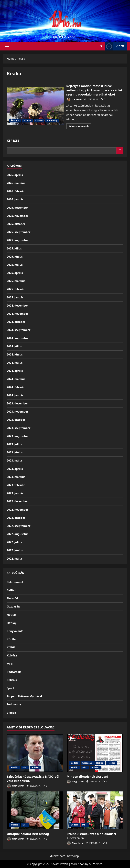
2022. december (17, 501)
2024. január (15, 395)
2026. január (15, 199)
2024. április (15, 371)
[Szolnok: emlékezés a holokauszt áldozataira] (95, 810)
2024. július (14, 346)
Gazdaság (13, 606)
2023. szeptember (19, 428)
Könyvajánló (15, 631)
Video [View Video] (114, 46)
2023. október (16, 420)
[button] (7, 46)
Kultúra (12, 655)
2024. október (16, 322)
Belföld (12, 590)
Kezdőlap (73, 856)
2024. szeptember (19, 330)
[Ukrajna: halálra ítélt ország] (35, 810)
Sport (10, 688)
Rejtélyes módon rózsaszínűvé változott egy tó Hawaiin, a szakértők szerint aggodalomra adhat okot (35, 106)
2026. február (16, 191)
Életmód (15, 121)
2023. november (17, 412)
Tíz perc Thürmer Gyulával (24, 696)
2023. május (15, 461)
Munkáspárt (57, 856)
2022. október (16, 518)
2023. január (15, 493)
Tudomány (52, 121)
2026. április (15, 175)
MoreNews (78, 864)
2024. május (15, 363)
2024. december (17, 306)
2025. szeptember (19, 232)
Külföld (39, 121)
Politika (12, 680)
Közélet (27, 121)
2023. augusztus (18, 436)
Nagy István (15, 786)
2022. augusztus (18, 534)
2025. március (16, 281)
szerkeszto (74, 100)
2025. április (15, 273)
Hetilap (12, 615)
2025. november (17, 216)
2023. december (17, 403)
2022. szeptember (19, 526)
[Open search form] (101, 46)
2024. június (15, 354)
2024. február (16, 387)
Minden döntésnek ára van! (87, 777)
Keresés (13, 141)
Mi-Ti (10, 664)
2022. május (15, 559)
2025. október (16, 224)
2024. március (16, 379)
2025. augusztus (18, 240)
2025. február (16, 289)
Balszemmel (15, 582)
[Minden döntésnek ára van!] (95, 753)
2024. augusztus (18, 338)
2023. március (16, 477)
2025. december (17, 208)
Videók (11, 713)
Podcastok (14, 672)
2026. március (16, 183)
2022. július (14, 542)
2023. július (14, 444)
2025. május (15, 265)
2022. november (17, 510)
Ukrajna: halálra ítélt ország (28, 834)
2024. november (17, 314)
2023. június (15, 452)
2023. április (15, 469)
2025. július (14, 248)
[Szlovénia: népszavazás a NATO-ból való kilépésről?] (35, 753)
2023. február (16, 485)
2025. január (15, 297)
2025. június (15, 257)
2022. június (15, 550)
